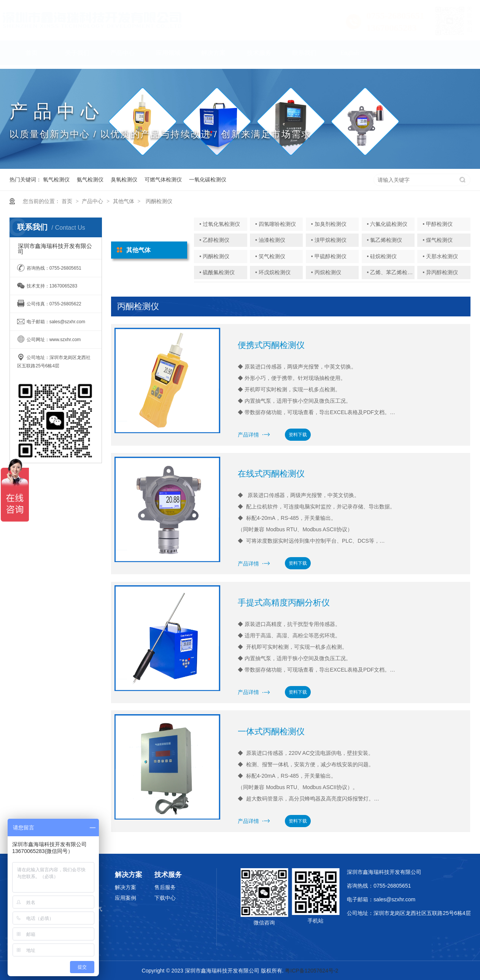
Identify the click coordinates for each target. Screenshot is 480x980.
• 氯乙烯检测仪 (384, 240)
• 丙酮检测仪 (214, 256)
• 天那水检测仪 (440, 256)
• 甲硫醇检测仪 (329, 256)
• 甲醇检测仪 (438, 224)
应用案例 (103, 898)
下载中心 (143, 898)
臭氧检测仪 (124, 179)
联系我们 (304, 56)
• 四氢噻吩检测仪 (276, 224)
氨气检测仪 (90, 179)
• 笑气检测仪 (270, 256)
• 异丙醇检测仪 (440, 272)
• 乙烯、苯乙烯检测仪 (392, 272)
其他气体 (124, 201)
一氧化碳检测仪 (208, 179)
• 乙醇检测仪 (214, 240)
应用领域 (168, 56)
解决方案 (213, 56)
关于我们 (77, 56)
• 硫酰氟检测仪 (217, 272)
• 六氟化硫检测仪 (387, 224)
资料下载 (298, 435)
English (350, 56)
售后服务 (143, 887)
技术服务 (259, 56)
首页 (32, 56)
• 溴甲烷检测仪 (329, 240)
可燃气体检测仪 (163, 179)
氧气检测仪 (56, 179)
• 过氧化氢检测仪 (220, 224)
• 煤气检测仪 (438, 240)
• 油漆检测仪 (270, 240)
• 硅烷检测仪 (382, 256)
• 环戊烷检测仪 (273, 272)
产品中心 (122, 56)
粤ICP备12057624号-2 (312, 972)
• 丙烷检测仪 (326, 272)
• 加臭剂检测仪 (329, 224)
